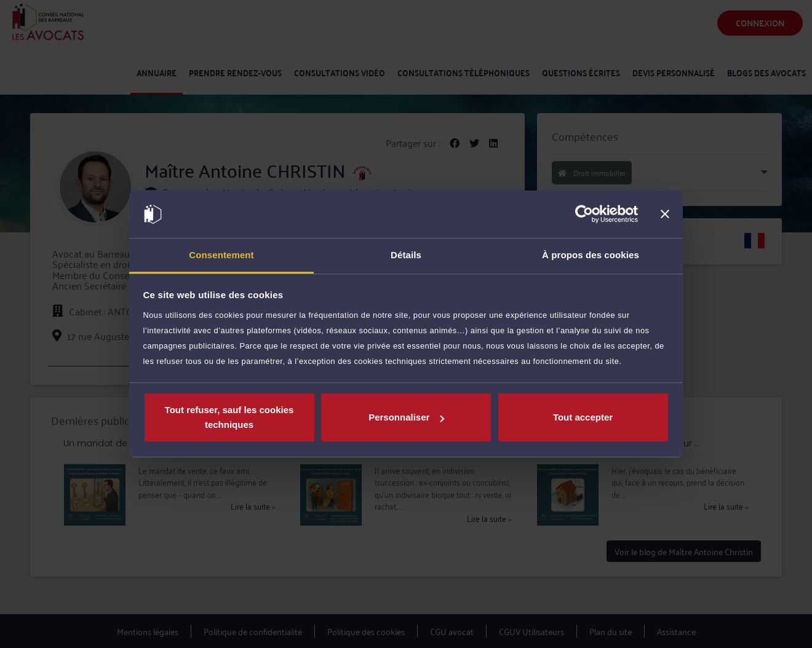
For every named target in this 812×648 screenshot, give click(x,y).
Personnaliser (406, 417)
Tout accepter (583, 417)
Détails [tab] (406, 255)
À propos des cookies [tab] (591, 255)
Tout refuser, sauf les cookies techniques (229, 417)
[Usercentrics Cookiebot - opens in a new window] (584, 215)
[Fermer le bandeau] (665, 215)
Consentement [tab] (221, 255)
